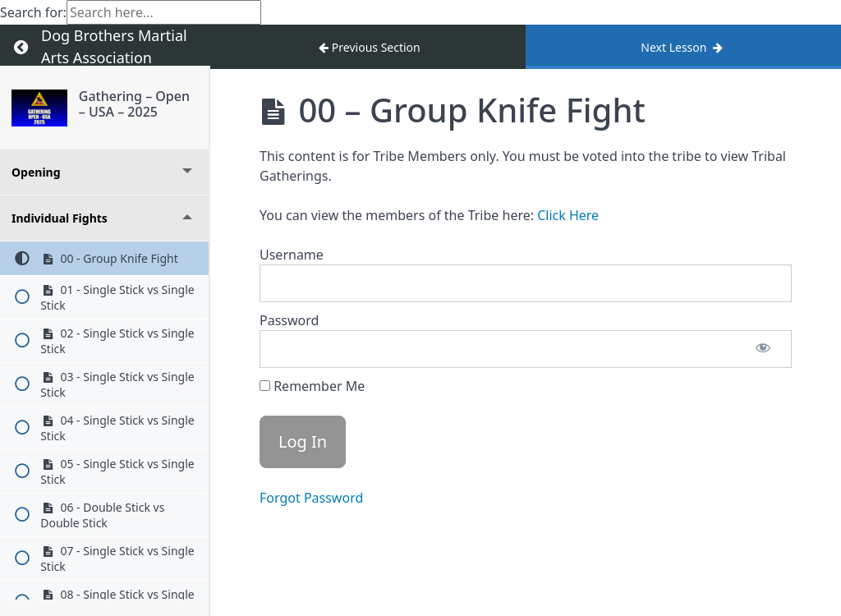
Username (292, 255)
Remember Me (312, 386)
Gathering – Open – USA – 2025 (134, 104)
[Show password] (763, 349)
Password (289, 320)
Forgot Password (311, 498)
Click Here (568, 215)
